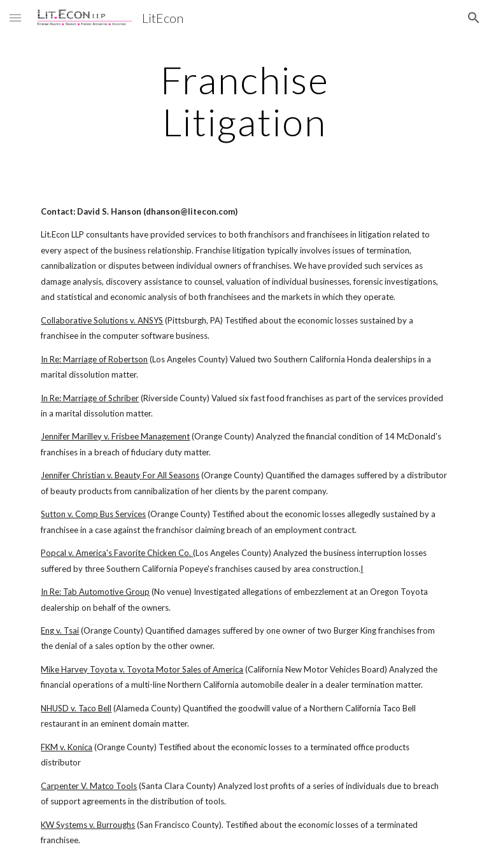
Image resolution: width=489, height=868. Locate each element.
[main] (244, 101)
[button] (15, 18)
